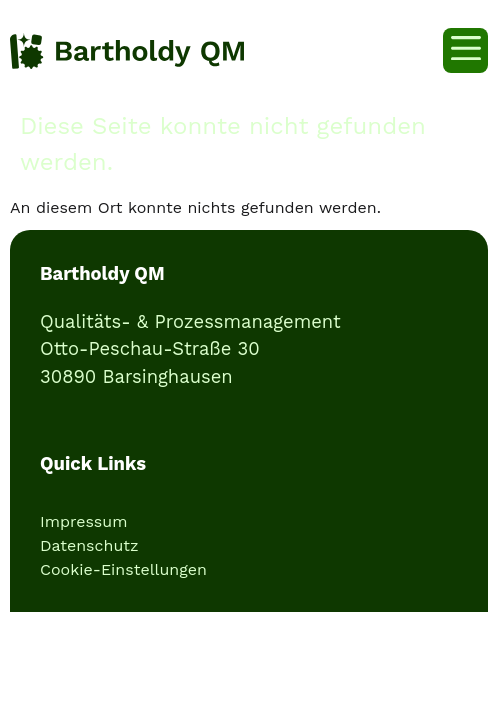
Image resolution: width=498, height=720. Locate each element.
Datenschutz (89, 545)
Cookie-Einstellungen (123, 569)
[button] (465, 50)
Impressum (83, 521)
